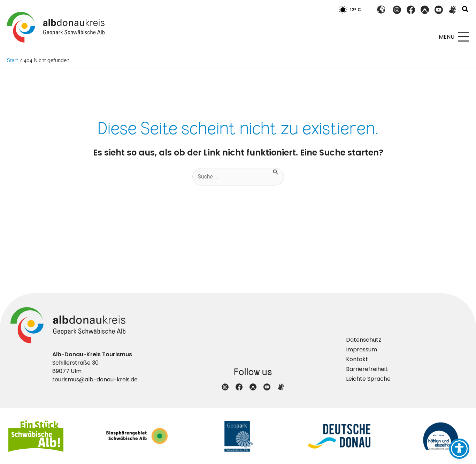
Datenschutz (364, 340)
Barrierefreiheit (367, 369)
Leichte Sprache (368, 379)
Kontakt (357, 359)
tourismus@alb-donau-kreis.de (95, 379)
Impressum (362, 349)
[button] (466, 10)
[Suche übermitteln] (276, 171)
